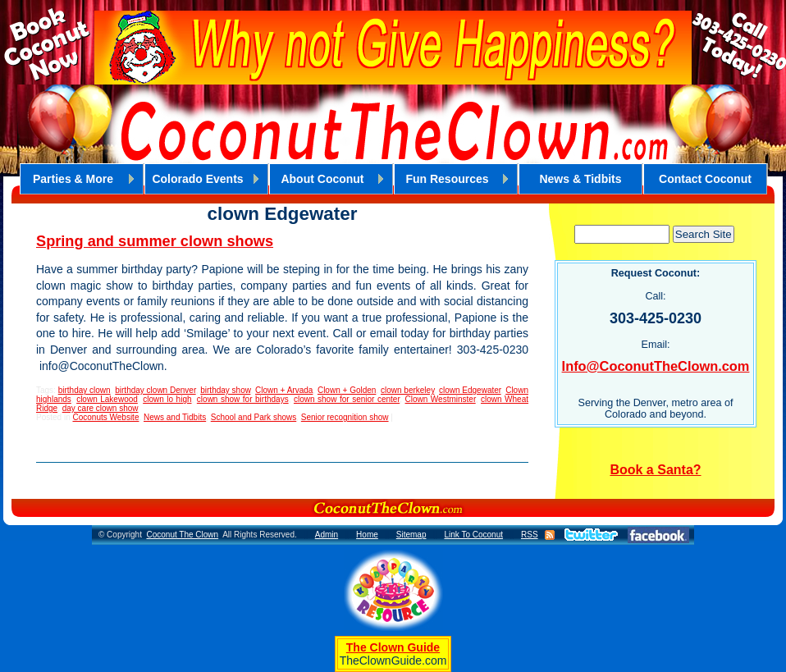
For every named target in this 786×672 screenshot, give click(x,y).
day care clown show (101, 408)
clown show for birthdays (243, 399)
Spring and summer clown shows (155, 241)
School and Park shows (254, 417)
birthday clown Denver (155, 390)
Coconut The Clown (182, 535)
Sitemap (411, 535)
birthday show (225, 390)
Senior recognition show (345, 417)
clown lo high (167, 399)
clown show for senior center (347, 399)
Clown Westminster (441, 399)
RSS (530, 535)
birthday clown (85, 390)
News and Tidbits (175, 417)
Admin (327, 535)
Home (367, 535)
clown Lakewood (107, 399)
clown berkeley (407, 390)
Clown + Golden (347, 390)
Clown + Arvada (284, 390)
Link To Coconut (473, 535)
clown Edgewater (470, 390)
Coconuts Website (105, 417)
